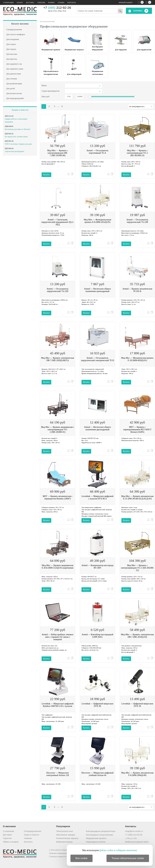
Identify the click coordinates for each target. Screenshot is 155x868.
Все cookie (81, 858)
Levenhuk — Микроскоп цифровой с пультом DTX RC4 (97, 497)
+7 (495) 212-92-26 (134, 835)
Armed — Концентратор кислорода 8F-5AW (97, 567)
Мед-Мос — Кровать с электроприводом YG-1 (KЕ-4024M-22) (137, 568)
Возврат (51, 3)
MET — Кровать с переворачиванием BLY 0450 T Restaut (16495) (137, 430)
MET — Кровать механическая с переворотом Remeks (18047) (58, 497)
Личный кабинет (126, 3)
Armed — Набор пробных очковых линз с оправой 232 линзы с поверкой (58, 637)
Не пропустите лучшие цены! (16, 137)
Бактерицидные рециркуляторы (101, 831)
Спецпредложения (33, 831)
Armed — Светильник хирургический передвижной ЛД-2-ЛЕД (58, 222)
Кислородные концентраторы (100, 835)
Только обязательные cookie (128, 858)
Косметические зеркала (67, 838)
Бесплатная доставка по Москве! (18, 129)
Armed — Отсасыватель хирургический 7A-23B (137, 221)
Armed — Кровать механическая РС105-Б (137, 290)
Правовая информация (58, 853)
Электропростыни (65, 831)
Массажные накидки (66, 835)
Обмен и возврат (11, 842)
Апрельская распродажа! (14, 151)
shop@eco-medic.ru (134, 831)
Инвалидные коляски (96, 842)
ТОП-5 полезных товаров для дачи (18, 144)
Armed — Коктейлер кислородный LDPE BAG (97, 636)
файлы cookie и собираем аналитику (118, 850)
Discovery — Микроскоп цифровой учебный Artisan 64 (98, 774)
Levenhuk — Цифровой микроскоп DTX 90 (97, 705)
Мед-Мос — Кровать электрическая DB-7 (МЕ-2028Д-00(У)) (58, 359)
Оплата (20, 3)
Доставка (30, 3)
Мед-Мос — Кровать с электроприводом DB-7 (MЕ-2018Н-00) (58, 153)
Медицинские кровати (96, 838)
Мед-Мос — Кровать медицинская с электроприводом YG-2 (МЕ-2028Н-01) (58, 430)
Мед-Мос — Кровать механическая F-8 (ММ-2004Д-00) (137, 774)
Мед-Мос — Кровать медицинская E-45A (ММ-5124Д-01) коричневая (58, 567)
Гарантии (41, 3)
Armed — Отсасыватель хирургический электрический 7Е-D (97, 359)
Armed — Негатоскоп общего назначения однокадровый (98, 290)
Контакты (72, 3)
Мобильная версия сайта (137, 842)
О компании (8, 3)
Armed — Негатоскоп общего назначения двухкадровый (98, 428)
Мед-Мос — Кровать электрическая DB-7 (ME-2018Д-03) (137, 636)
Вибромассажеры (65, 842)
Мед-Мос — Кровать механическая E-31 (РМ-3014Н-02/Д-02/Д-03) (137, 497)
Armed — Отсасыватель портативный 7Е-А (97, 152)
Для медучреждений (47, 21)
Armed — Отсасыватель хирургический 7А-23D (58, 290)
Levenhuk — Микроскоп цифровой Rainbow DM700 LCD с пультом (57, 705)
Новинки (28, 838)
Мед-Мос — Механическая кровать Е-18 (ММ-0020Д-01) (137, 359)
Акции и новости (20, 110)
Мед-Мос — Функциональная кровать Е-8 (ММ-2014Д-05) (97, 221)
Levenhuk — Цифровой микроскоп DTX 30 (137, 705)
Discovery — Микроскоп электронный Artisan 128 (58, 774)
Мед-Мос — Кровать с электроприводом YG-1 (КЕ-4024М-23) (137, 153)
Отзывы (61, 3)
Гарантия (7, 838)
